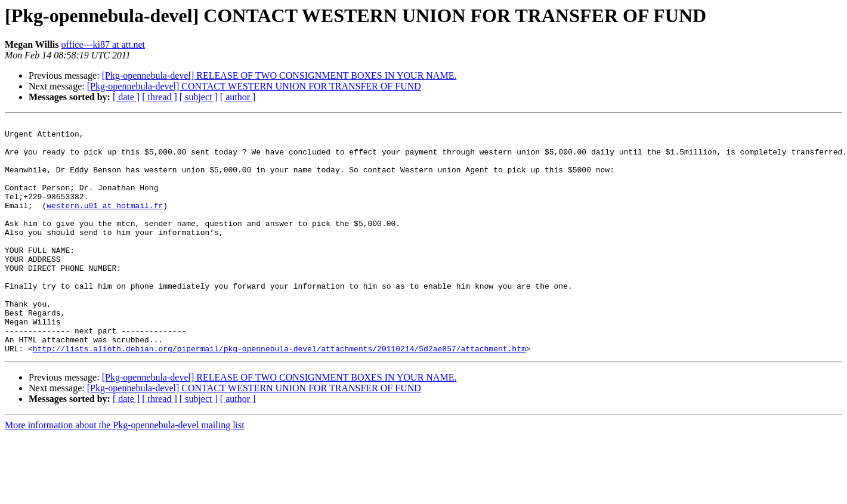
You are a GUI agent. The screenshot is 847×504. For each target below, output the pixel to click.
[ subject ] (199, 97)
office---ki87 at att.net (103, 44)
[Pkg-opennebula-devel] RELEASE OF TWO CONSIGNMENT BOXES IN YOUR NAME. (279, 75)
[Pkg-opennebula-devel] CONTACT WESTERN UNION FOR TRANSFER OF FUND (254, 86)
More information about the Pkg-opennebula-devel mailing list (125, 471)
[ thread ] (160, 97)
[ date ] (126, 97)
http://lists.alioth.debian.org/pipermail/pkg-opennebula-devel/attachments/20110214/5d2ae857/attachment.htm (279, 395)
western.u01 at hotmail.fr (105, 223)
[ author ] (238, 97)
